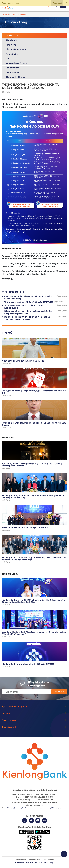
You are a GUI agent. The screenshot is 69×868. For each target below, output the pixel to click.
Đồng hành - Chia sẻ (15, 77)
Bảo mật (30, 863)
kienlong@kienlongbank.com (19, 808)
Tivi (7, 59)
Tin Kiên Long (12, 35)
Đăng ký (59, 692)
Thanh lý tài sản (13, 72)
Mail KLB (39, 863)
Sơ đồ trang (49, 863)
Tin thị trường (12, 54)
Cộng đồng (11, 45)
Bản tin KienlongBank (16, 49)
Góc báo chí (11, 40)
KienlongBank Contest (16, 63)
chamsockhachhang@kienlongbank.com (51, 808)
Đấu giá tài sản (12, 68)
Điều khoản (20, 863)
